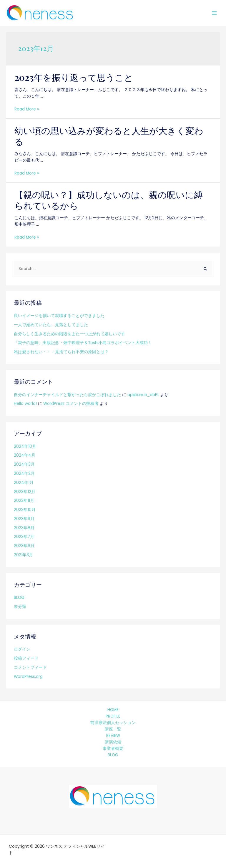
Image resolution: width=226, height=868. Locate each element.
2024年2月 (24, 474)
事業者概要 (113, 749)
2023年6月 (24, 546)
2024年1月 (24, 483)
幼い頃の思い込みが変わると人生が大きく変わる (109, 136)
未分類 (20, 607)
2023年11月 (24, 501)
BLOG (19, 598)
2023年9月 (24, 519)
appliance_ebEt (143, 395)
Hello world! (25, 404)
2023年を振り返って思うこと (74, 77)
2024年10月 (25, 446)
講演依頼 (113, 742)
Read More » (27, 109)
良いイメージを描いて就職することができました (59, 316)
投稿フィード (26, 658)
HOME (113, 710)
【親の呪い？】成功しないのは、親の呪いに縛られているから (109, 200)
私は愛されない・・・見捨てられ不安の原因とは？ (61, 352)
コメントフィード (30, 667)
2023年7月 (24, 537)
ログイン (22, 649)
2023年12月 (25, 492)
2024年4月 (25, 455)
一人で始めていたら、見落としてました (51, 325)
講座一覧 (113, 729)
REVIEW (113, 736)
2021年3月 (23, 555)
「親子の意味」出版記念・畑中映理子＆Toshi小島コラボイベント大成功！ (83, 343)
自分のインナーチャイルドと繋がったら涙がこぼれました (67, 395)
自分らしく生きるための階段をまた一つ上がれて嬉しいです (69, 334)
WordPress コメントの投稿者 (71, 404)
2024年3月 (24, 464)
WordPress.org (28, 677)
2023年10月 (25, 510)
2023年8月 (24, 528)
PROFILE (113, 716)
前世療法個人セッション (113, 723)
